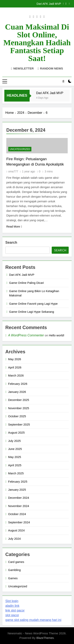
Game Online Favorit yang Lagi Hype (33, 304)
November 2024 (19, 506)
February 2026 (18, 384)
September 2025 (19, 424)
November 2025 (19, 408)
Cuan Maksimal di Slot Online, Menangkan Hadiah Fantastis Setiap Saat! (37, 43)
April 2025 (15, 465)
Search (11, 242)
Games (13, 578)
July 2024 (14, 539)
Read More (14, 227)
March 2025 (16, 473)
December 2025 (19, 400)
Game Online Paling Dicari (26, 283)
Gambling (14, 570)
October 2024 (17, 514)
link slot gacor (15, 610)
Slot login (12, 601)
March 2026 (16, 375)
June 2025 (15, 449)
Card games (16, 562)
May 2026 (15, 359)
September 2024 (19, 522)
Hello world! (57, 335)
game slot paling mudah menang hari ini (33, 620)
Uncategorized (20, 149)
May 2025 (15, 457)
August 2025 (16, 433)
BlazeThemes (45, 638)
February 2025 (18, 482)
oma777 (13, 171)
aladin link (12, 606)
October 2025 (17, 416)
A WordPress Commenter (26, 335)
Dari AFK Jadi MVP (49, 4)
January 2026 (17, 392)
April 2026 (15, 367)
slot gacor (12, 615)
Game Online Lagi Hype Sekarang (32, 312)
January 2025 (17, 490)
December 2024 (19, 498)
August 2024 (16, 530)
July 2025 (14, 441)
